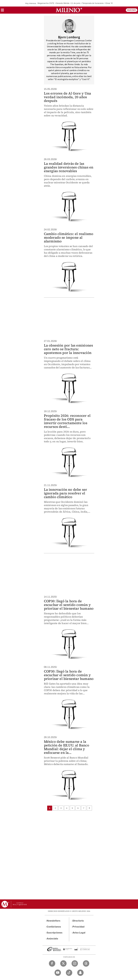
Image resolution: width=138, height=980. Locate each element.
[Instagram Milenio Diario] (75, 963)
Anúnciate (52, 939)
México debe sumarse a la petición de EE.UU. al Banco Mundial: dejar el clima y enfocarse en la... (67, 747)
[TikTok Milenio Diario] (69, 973)
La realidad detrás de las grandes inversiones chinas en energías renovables (69, 167)
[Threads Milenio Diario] (86, 963)
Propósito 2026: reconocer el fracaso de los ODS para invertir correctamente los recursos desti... (67, 421)
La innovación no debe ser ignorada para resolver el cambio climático (66, 493)
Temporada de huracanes (93, 3)
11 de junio (76, 3)
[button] (2, 11)
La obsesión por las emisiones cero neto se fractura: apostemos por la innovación (69, 349)
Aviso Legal (79, 933)
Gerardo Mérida (63, 3)
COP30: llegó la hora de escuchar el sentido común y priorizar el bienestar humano (69, 605)
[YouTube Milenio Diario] (58, 973)
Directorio (78, 921)
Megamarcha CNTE (46, 3)
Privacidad (78, 927)
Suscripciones (55, 933)
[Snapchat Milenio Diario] (80, 973)
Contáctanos (54, 927)
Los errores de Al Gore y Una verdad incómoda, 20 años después (68, 97)
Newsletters (54, 921)
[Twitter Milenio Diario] (63, 963)
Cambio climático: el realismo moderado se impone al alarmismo (69, 237)
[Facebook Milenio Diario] (52, 963)
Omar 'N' (109, 3)
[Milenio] (69, 10)
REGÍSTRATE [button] (132, 10)
